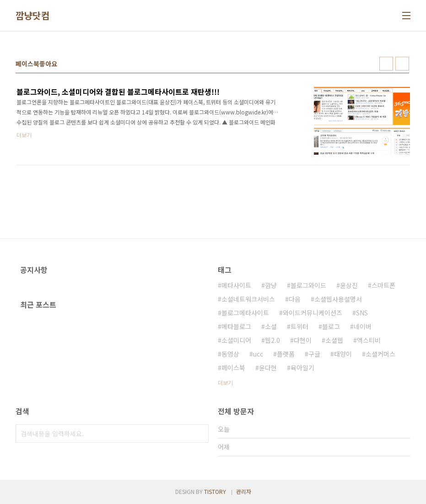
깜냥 (271, 285)
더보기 (225, 382)
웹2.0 (272, 340)
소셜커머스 (380, 354)
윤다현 (268, 368)
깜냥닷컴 (32, 16)
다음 (295, 299)
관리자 (244, 491)
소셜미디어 (236, 340)
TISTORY (215, 491)
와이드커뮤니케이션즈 (313, 313)
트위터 (299, 326)
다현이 (303, 340)
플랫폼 (286, 354)
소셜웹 (334, 340)
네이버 (363, 326)
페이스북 (233, 368)
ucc (258, 354)
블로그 (331, 326)
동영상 (230, 354)
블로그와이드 (308, 285)
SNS (362, 313)
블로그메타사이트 (245, 313)
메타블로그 (236, 326)
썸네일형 (386, 64)
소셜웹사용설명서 (338, 299)
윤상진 (349, 285)
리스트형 (402, 64)
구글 (314, 354)
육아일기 (302, 368)
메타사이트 (236, 285)
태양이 (343, 354)
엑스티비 (369, 340)
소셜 (271, 326)
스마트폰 (383, 285)
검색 (200, 434)
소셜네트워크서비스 (248, 299)
